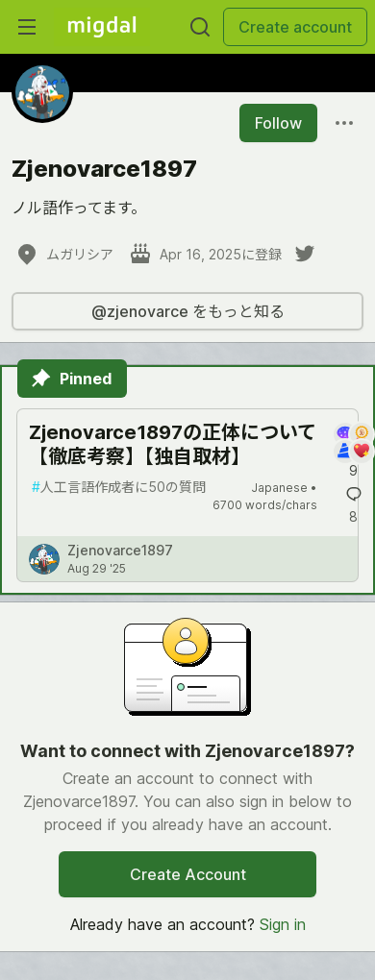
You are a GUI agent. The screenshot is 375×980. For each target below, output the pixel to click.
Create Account (188, 874)
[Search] (200, 27)
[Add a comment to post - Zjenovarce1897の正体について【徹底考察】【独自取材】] (353, 452)
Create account (295, 27)
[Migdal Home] (102, 27)
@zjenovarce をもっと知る (188, 311)
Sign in (283, 924)
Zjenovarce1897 (120, 550)
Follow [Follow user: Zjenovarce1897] (278, 123)
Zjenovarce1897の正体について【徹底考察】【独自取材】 (173, 444)
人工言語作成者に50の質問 (119, 487)
